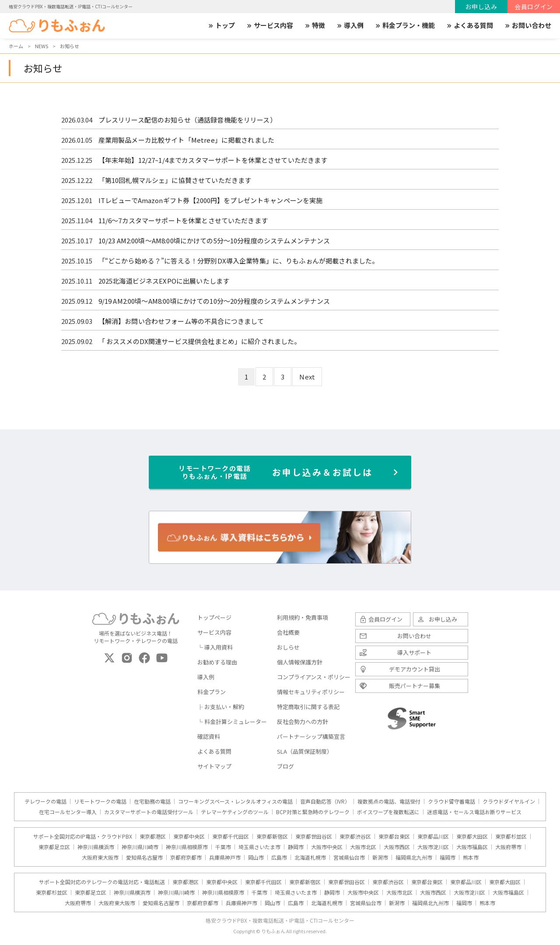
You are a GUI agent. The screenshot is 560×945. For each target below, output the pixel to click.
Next (307, 377)
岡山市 (256, 857)
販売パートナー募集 (415, 686)
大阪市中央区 (327, 847)
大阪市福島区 (472, 847)
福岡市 (448, 857)
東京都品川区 (433, 836)
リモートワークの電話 (100, 801)
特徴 (315, 25)
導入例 (350, 25)
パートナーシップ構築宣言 (311, 736)
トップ (221, 25)
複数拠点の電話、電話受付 (389, 801)
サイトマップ (214, 766)
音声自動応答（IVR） (325, 801)
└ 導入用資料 (215, 647)
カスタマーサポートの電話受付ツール (149, 812)
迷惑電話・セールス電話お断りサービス (474, 812)
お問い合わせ (528, 25)
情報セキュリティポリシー (311, 692)
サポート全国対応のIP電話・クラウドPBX (83, 836)
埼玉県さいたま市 (259, 847)
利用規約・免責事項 (303, 617)
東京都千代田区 (231, 836)
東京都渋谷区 (355, 836)
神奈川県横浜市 (96, 847)
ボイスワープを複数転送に (388, 812)
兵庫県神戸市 (225, 857)
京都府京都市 (186, 857)
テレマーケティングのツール (235, 812)
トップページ (214, 617)
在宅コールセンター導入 (68, 812)
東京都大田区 (472, 836)
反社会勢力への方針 (303, 722)
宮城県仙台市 (349, 857)
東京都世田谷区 (314, 836)
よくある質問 (469, 25)
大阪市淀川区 (433, 847)
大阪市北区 (363, 847)
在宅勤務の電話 (152, 801)
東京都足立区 (54, 847)
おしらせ (288, 647)
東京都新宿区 (272, 836)
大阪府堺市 (508, 847)
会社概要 (288, 632)
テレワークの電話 (45, 801)
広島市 (279, 857)
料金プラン (212, 692)
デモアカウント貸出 (415, 669)
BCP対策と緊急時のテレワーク (313, 812)
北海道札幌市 (310, 857)
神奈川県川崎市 (140, 847)
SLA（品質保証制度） (305, 751)
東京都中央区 (189, 836)
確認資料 (209, 736)
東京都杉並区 (511, 836)
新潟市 (380, 857)
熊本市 (471, 857)
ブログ (285, 766)
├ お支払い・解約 (221, 707)
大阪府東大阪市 (100, 857)
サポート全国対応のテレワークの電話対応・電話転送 (102, 882)
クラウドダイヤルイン (509, 801)
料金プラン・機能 (405, 25)
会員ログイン (534, 7)
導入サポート (414, 652)
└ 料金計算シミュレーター (232, 722)
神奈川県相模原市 (187, 847)
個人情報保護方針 (300, 662)
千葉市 (223, 847)
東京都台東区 (394, 836)
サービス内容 (269, 25)
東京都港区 (153, 836)
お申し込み (481, 7)
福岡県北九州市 (414, 857)
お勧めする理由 (217, 662)
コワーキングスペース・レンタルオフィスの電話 (235, 801)
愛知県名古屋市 (144, 857)
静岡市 (296, 847)
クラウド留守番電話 (451, 801)
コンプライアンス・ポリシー (314, 677)
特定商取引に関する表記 (308, 707)
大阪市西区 (397, 847)
